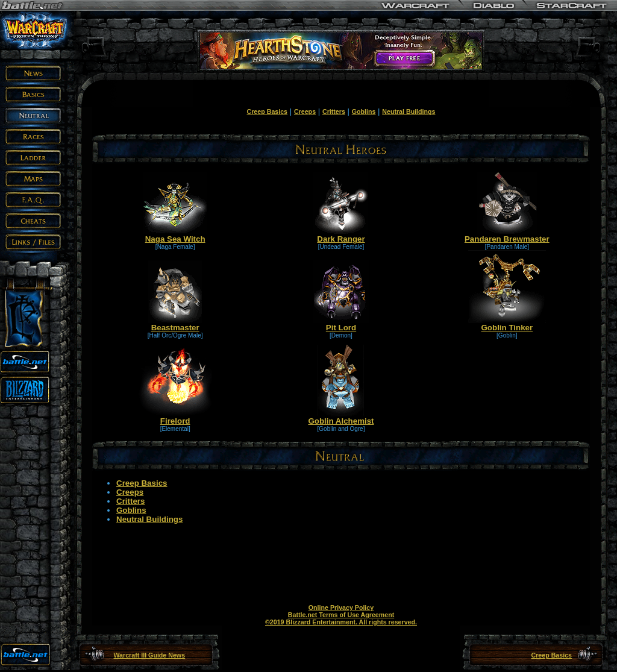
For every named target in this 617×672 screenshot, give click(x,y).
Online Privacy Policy (341, 608)
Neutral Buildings (409, 111)
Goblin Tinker (507, 324)
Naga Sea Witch (175, 235)
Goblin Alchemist (341, 417)
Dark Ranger (341, 235)
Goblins (364, 111)
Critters (334, 111)
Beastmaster (175, 324)
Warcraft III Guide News (149, 655)
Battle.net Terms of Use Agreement (341, 615)
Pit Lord (341, 324)
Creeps (305, 111)
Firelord (175, 417)
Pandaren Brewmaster (507, 235)
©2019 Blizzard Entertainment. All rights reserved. (341, 622)
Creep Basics (268, 111)
